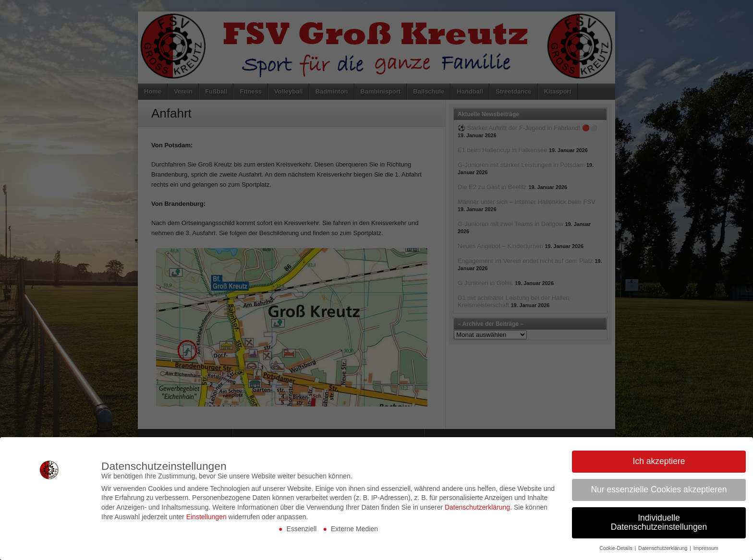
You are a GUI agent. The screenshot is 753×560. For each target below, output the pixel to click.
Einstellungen (206, 517)
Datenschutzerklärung (477, 507)
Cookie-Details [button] (616, 548)
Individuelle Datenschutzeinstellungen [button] (659, 523)
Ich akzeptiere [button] (659, 461)
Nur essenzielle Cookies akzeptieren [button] (659, 489)
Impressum (706, 548)
